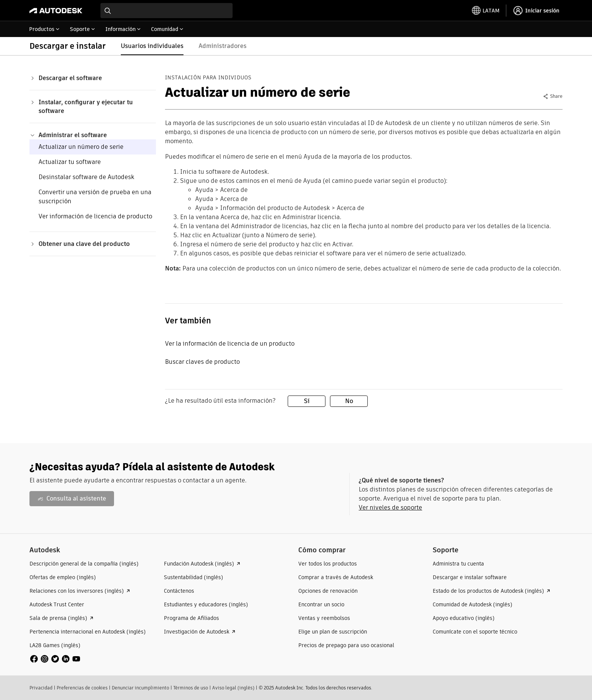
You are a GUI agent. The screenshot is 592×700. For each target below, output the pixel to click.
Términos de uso (191, 688)
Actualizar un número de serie (81, 147)
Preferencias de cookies (82, 688)
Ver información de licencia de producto (95, 216)
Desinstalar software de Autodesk (86, 177)
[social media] (55, 659)
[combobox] (166, 11)
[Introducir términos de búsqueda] (166, 11)
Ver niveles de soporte (390, 508)
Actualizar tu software (70, 162)
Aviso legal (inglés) (233, 688)
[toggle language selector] (486, 11)
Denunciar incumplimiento (140, 688)
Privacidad (41, 688)
